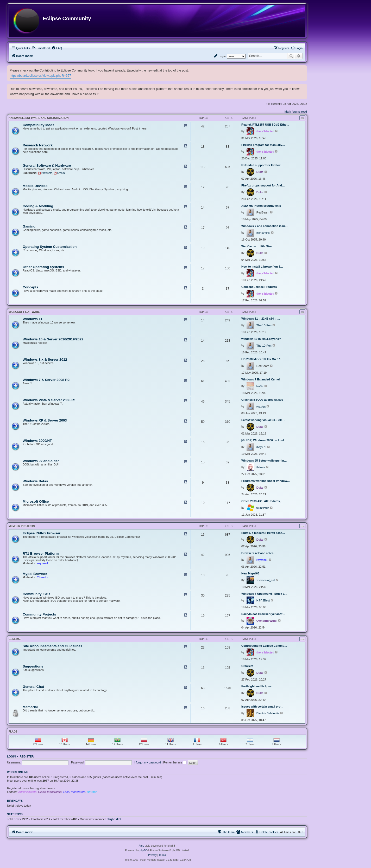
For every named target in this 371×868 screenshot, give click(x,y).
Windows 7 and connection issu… (265, 226)
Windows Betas (35, 481)
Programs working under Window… (266, 481)
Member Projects (22, 526)
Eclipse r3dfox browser (42, 533)
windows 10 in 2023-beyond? (261, 339)
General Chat (33, 687)
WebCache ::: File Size (257, 246)
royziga (261, 406)
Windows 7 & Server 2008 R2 (46, 380)
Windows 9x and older (41, 461)
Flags (13, 732)
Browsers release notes (257, 553)
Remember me (175, 762)
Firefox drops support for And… (263, 185)
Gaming (29, 226)
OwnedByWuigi (267, 621)
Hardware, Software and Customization (39, 118)
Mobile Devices (35, 186)
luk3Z (260, 386)
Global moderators (50, 792)
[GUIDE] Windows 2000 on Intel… (264, 440)
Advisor (92, 792)
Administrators (27, 792)
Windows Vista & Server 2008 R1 (49, 400)
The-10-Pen (264, 325)
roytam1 (43, 563)
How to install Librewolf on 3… (262, 267)
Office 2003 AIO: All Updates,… (262, 501)
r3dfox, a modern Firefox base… (263, 533)
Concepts (30, 287)
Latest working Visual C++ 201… (263, 420)
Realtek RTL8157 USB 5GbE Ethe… (265, 125)
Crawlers (247, 666)
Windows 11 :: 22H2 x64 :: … (261, 319)
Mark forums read (296, 112)
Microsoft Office (36, 501)
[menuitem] (41, 48)
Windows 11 (33, 319)
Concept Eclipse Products (259, 287)
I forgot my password (148, 762)
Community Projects (39, 614)
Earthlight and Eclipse (256, 686)
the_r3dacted (265, 131)
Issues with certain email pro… (262, 707)
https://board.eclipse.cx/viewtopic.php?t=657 (40, 76)
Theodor (43, 577)
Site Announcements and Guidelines (52, 646)
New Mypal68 (250, 573)
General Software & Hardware (47, 166)
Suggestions (33, 666)
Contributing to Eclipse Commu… (264, 646)
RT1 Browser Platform (41, 553)
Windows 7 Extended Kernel (260, 379)
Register (27, 756)
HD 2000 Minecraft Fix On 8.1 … (263, 359)
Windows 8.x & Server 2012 (45, 359)
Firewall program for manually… (263, 145)
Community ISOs (36, 594)
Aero (142, 846)
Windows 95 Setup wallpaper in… (264, 461)
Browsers (45, 173)
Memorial (30, 707)
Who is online (18, 772)
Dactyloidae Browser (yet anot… (263, 614)
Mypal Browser (35, 574)
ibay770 (262, 447)
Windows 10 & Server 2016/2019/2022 (53, 339)
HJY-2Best (263, 600)
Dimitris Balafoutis (268, 713)
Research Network (38, 145)
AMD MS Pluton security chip (261, 206)
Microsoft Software (24, 312)
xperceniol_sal (266, 580)
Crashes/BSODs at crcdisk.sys (262, 400)
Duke (260, 172)
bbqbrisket (114, 819)
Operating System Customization (50, 247)
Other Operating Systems (43, 267)
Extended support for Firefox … (263, 165)
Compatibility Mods (39, 125)
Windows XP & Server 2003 (45, 420)
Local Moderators (74, 792)
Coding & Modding (38, 206)
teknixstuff (263, 508)
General (15, 639)
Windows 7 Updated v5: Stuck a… (264, 594)
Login (11, 756)
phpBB (143, 850)
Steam (59, 173)
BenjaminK (263, 233)
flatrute (261, 467)
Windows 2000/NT (37, 441)
